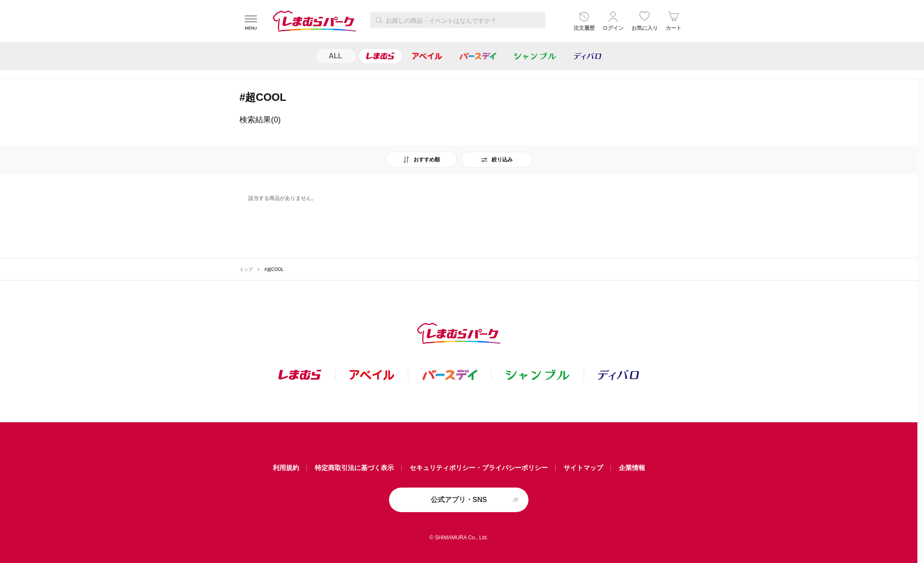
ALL (336, 56)
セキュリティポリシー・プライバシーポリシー (479, 468)
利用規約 (286, 468)
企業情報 (632, 468)
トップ (246, 269)
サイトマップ (583, 468)
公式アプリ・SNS (459, 500)
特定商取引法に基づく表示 (354, 468)
